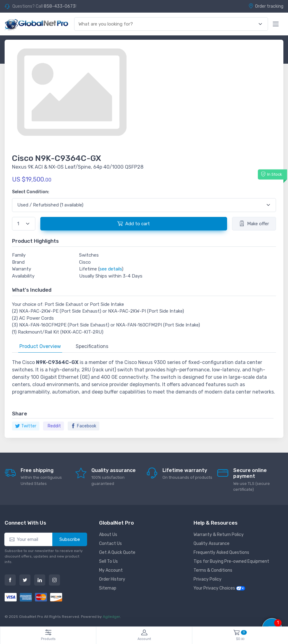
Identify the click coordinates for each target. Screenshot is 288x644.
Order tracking (266, 6)
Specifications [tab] (92, 346)
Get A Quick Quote (117, 552)
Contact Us (110, 544)
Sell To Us (108, 561)
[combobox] (168, 24)
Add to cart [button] (134, 223)
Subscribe (70, 539)
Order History (112, 579)
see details (111, 269)
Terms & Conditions (213, 570)
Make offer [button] (254, 223)
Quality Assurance (212, 544)
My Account (111, 570)
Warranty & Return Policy (219, 535)
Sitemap (108, 588)
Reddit (54, 426)
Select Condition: (31, 192)
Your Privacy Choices (219, 588)
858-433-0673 (60, 6)
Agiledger (111, 617)
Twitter (26, 426)
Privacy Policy (208, 579)
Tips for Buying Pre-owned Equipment (231, 561)
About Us (108, 535)
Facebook (84, 426)
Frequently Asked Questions (221, 552)
